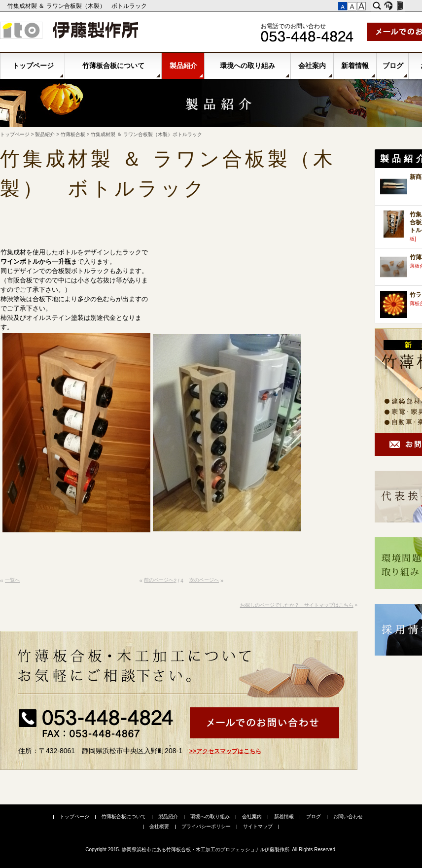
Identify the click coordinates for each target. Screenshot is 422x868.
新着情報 (355, 66)
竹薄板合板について (113, 66)
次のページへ (204, 580)
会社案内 (312, 66)
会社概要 (159, 826)
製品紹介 (183, 66)
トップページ (33, 66)
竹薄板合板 (73, 134)
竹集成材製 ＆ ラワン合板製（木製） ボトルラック (78, 6)
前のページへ (159, 580)
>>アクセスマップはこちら (225, 751)
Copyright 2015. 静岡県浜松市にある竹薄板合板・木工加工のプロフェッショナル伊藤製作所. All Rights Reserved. (211, 850)
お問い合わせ (348, 816)
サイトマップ (258, 826)
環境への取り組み (247, 66)
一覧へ (12, 580)
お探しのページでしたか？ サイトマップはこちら (297, 605)
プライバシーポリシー (206, 826)
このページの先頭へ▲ (348, 585)
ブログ (393, 66)
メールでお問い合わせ (264, 723)
